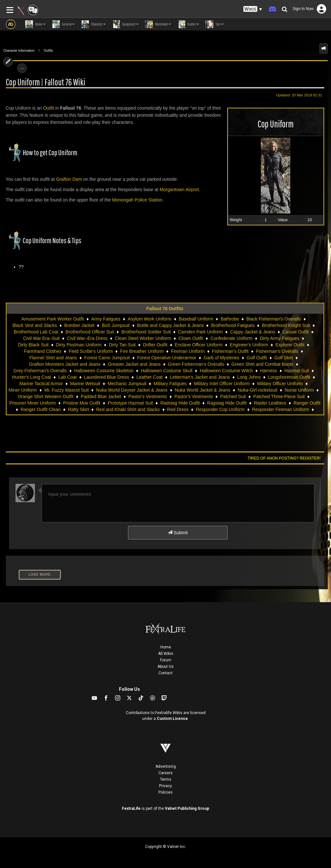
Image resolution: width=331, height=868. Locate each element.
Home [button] (35, 24)
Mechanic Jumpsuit (127, 384)
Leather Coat (149, 377)
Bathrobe (230, 319)
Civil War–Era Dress (87, 338)
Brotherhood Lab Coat (36, 332)
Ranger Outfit (307, 403)
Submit (178, 533)
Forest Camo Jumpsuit (107, 358)
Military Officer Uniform (280, 384)
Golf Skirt (284, 358)
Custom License (172, 719)
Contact (165, 673)
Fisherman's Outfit (230, 351)
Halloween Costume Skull (167, 371)
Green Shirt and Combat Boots (262, 364)
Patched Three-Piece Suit (279, 396)
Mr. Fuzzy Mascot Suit (67, 390)
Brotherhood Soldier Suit (146, 332)
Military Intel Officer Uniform (222, 384)
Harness (269, 371)
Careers (165, 773)
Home (166, 647)
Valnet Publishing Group (187, 808)
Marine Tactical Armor (41, 384)
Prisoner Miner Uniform (33, 403)
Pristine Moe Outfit (82, 403)
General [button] (63, 24)
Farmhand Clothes (43, 351)
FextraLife (131, 808)
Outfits (48, 51)
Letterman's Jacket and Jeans (200, 377)
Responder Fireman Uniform (281, 409)
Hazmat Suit (297, 371)
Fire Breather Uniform (142, 351)
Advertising (166, 766)
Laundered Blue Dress (107, 377)
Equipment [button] (125, 24)
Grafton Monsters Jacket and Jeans (65, 364)
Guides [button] (188, 24)
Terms (166, 779)
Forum (166, 660)
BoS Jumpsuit (116, 325)
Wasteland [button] (158, 24)
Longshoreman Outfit (289, 377)
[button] (253, 9)
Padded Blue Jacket (101, 396)
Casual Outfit (296, 332)
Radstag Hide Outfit (180, 403)
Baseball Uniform (196, 319)
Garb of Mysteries (221, 358)
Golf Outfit (257, 358)
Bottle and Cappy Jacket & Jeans (170, 325)
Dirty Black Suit (33, 345)
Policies (165, 792)
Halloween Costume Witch (226, 371)
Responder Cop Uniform (220, 409)
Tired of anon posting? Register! (284, 458)
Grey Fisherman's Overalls (40, 371)
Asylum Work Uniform (149, 319)
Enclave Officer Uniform (199, 345)
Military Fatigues (170, 384)
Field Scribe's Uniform (91, 351)
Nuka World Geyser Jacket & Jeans (132, 390)
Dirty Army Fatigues (280, 338)
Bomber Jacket (79, 325)
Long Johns (249, 377)
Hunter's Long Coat (32, 377)
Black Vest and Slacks (35, 325)
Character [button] (93, 24)
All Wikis (166, 654)
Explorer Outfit (290, 345)
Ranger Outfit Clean (41, 409)
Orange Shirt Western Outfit (46, 396)
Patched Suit (233, 396)
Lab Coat (67, 377)
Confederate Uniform (231, 338)
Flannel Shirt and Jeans (53, 358)
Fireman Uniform (188, 351)
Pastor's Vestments (148, 396)
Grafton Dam (69, 179)
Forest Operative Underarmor (167, 358)
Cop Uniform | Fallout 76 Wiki (46, 82)
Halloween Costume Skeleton (104, 371)
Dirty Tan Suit (122, 345)
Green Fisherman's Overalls (196, 364)
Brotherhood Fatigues (233, 325)
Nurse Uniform (299, 390)
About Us (165, 667)
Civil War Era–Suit (41, 338)
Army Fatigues (106, 319)
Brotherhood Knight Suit (286, 325)
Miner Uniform (23, 390)
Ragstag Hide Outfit (227, 403)
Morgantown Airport (179, 190)
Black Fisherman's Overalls (274, 319)
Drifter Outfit (155, 345)
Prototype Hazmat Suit (130, 403)
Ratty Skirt (78, 409)
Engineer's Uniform (249, 345)
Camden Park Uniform (201, 332)
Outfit (48, 108)
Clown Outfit (191, 338)
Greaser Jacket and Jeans (134, 364)
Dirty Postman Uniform (79, 345)
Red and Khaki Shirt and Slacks (128, 409)
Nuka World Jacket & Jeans (203, 390)
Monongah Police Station (137, 200)
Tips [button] (215, 24)
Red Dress (178, 409)
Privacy (165, 786)
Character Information (19, 51)
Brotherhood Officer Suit (90, 332)
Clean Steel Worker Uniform (143, 338)
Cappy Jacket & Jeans (253, 332)
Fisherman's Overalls (277, 351)
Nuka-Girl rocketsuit (257, 390)
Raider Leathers (270, 403)
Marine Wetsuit (85, 384)
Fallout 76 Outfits (165, 309)
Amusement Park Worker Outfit (53, 319)
